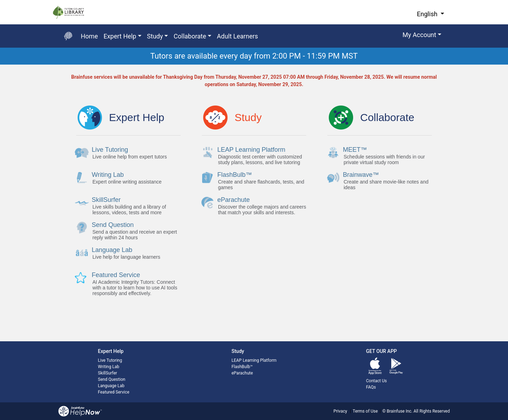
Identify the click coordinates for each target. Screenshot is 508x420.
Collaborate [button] (190, 36)
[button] (422, 36)
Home (89, 36)
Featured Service (114, 392)
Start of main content (0, 65)
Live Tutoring (110, 360)
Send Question (112, 379)
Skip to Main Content (0, 0)
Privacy (340, 411)
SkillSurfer (108, 373)
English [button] (428, 14)
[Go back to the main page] (68, 36)
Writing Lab (109, 367)
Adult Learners (238, 36)
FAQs (371, 387)
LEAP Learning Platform (254, 360)
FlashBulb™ (242, 367)
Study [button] (155, 36)
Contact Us (377, 381)
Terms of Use (365, 411)
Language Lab (111, 386)
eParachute (242, 373)
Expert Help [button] (120, 36)
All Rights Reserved (431, 411)
